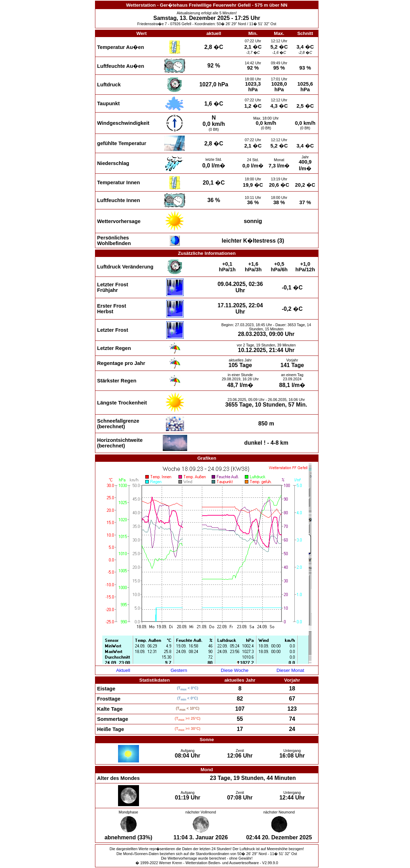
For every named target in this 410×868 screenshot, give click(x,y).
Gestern (179, 670)
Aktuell (123, 670)
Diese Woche (235, 670)
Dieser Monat (290, 670)
